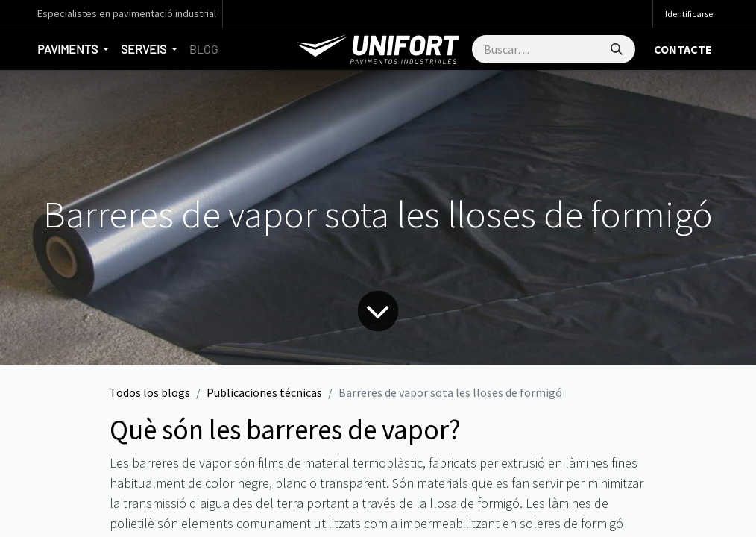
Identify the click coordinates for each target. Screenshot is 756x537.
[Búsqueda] (617, 49)
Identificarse (689, 14)
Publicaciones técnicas (264, 392)
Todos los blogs (150, 392)
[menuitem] (204, 49)
